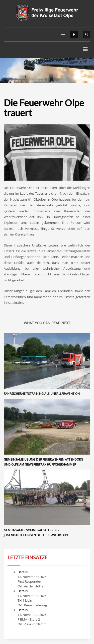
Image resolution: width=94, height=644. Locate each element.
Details (23, 572)
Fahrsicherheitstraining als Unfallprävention (42, 394)
